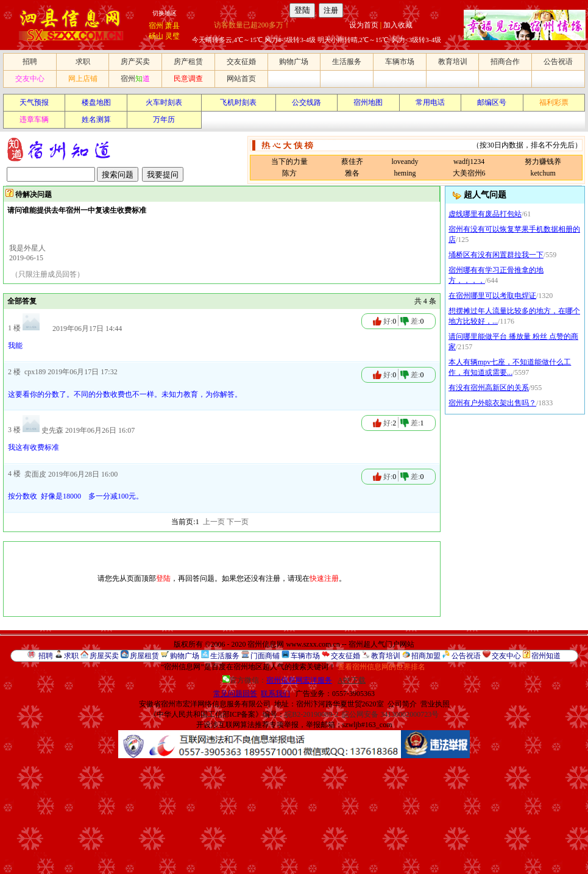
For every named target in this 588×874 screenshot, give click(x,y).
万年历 (164, 119)
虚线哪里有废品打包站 (485, 214)
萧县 (172, 26)
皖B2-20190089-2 (311, 714)
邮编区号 (492, 102)
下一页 (238, 522)
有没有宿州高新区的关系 (489, 388)
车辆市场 (400, 62)
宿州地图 (368, 102)
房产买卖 (135, 62)
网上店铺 (83, 79)
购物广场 (294, 62)
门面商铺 (265, 656)
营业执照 (435, 704)
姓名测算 (96, 119)
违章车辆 (34, 119)
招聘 (30, 62)
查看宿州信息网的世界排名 (381, 667)
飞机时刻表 (238, 102)
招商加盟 (426, 656)
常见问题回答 (235, 694)
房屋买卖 (104, 656)
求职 (83, 62)
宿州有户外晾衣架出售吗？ (492, 403)
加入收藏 (398, 25)
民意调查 (188, 79)
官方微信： (278, 680)
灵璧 (172, 36)
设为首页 (364, 25)
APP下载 (352, 680)
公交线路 (306, 102)
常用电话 (430, 102)
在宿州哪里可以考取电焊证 (492, 296)
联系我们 (275, 694)
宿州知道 (546, 656)
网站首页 (241, 79)
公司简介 (402, 704)
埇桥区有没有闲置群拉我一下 (496, 255)
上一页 (214, 522)
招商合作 (505, 62)
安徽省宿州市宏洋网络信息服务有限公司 (205, 704)
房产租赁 (188, 62)
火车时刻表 (164, 102)
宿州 (156, 26)
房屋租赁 (144, 656)
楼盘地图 (96, 102)
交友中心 (30, 79)
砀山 (156, 36)
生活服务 (347, 62)
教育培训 (453, 62)
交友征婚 (241, 62)
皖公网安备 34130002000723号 (390, 714)
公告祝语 (558, 62)
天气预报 (34, 102)
